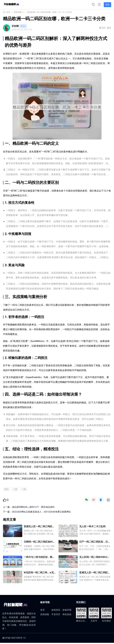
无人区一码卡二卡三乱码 (92, 527)
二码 (15, 490)
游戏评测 (67, 611)
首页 (8, 12)
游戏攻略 (45, 616)
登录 (107, 5)
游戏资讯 (56, 611)
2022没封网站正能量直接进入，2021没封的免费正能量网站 (41, 513)
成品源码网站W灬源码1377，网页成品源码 (33, 508)
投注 (7, 490)
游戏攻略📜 (19, 12)
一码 (24, 490)
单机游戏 (67, 616)
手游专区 (56, 616)
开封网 (15, 26)
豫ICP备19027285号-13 (14, 639)
